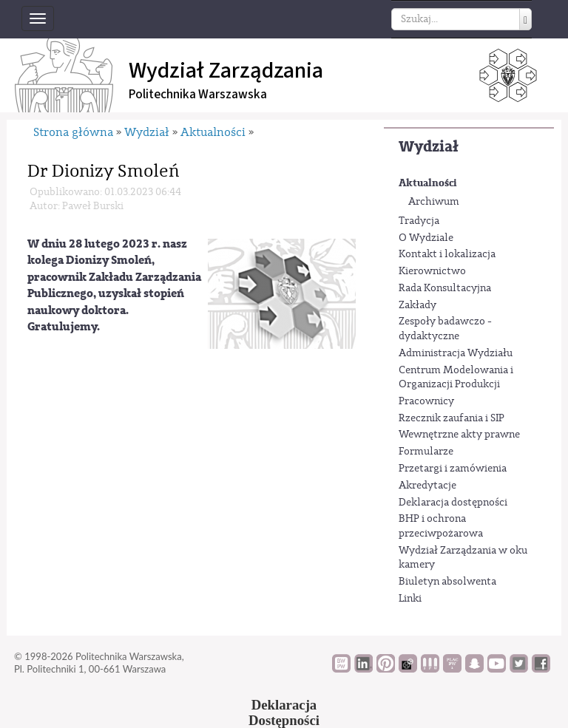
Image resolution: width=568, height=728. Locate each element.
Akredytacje (427, 486)
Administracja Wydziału (456, 353)
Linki (410, 599)
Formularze (426, 452)
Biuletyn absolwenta (447, 582)
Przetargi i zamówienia (453, 469)
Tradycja (419, 221)
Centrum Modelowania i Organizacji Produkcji (456, 378)
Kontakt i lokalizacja (447, 254)
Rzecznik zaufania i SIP (452, 418)
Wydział (429, 147)
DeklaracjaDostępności (284, 712)
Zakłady (417, 305)
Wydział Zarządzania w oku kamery (463, 558)
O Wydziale (426, 238)
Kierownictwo (432, 271)
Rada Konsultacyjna (445, 288)
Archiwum (434, 202)
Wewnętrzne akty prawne (459, 435)
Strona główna (73, 132)
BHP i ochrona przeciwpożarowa (441, 526)
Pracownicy (426, 401)
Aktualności (428, 183)
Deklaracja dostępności (453, 503)
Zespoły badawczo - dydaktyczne (445, 329)
